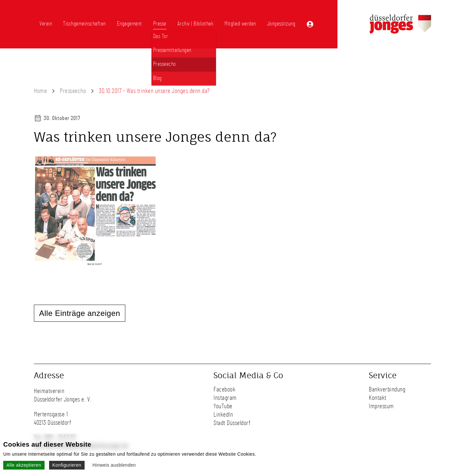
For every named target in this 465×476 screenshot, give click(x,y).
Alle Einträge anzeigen (80, 313)
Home (40, 91)
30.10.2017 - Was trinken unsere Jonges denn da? (154, 91)
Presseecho (73, 91)
